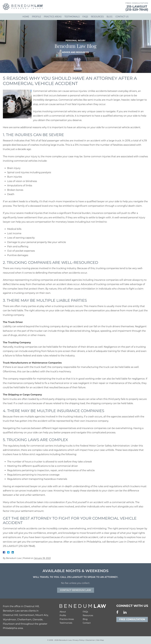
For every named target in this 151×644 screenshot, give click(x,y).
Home (26, 17)
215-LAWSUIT (137, 7)
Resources (97, 17)
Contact (87, 623)
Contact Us (122, 17)
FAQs (85, 17)
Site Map (100, 640)
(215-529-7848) (137, 10)
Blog (110, 17)
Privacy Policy (78, 640)
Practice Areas (53, 17)
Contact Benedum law (76, 590)
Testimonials (72, 17)
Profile (36, 17)
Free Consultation (132, 619)
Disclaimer (90, 640)
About (63, 612)
